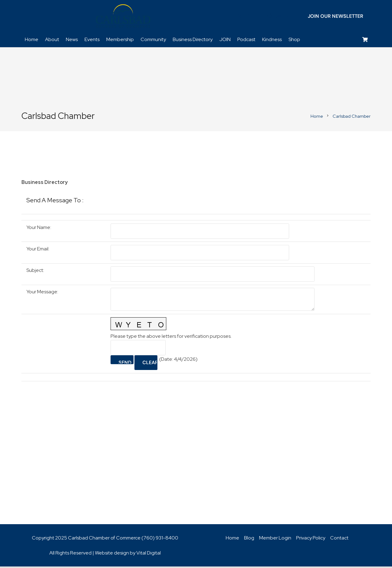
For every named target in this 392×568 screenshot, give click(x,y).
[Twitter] (240, 17)
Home (232, 539)
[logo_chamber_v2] (123, 17)
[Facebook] (230, 17)
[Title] (279, 17)
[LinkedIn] (250, 17)
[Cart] (365, 42)
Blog (249, 539)
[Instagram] (269, 17)
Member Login (275, 539)
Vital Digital (149, 554)
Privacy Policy (311, 539)
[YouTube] (259, 17)
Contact (339, 539)
